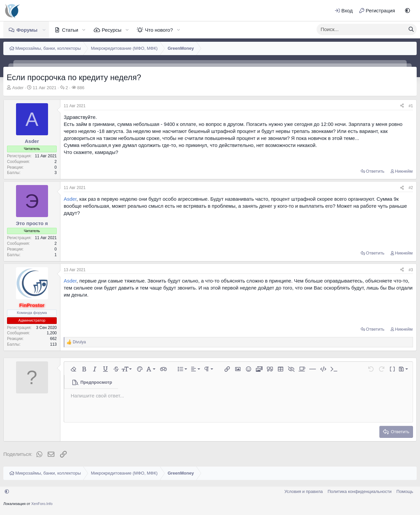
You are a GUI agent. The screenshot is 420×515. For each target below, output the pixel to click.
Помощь (405, 491)
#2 (411, 188)
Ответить (375, 171)
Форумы (27, 30)
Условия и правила (303, 491)
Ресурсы (112, 30)
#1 (411, 106)
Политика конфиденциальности (360, 491)
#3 (411, 270)
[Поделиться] (402, 106)
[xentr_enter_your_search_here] (361, 29)
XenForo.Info (42, 504)
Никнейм (404, 171)
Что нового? (159, 30)
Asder (18, 88)
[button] (407, 11)
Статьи (70, 30)
